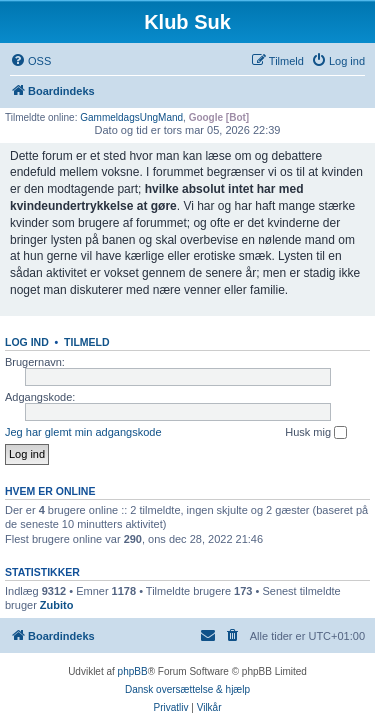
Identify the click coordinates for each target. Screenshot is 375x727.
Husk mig (316, 433)
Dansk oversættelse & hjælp (187, 689)
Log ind (27, 342)
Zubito (57, 605)
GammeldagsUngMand (131, 117)
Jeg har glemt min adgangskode (83, 432)
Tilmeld (87, 342)
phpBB (133, 671)
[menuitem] (30, 61)
